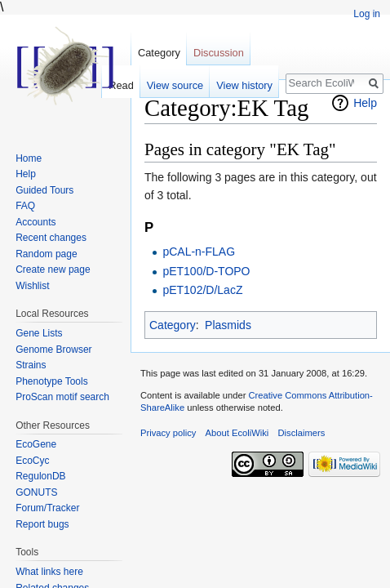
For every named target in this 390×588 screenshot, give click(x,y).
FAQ (25, 206)
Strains (31, 365)
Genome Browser (53, 350)
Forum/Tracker (47, 508)
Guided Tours (44, 190)
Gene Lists (39, 333)
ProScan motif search (62, 397)
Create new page (53, 269)
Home (29, 158)
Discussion (219, 53)
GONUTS (36, 492)
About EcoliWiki (237, 433)
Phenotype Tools (52, 381)
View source (175, 85)
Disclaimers (301, 433)
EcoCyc (32, 461)
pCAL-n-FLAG (199, 252)
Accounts (35, 222)
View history (244, 85)
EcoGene (36, 444)
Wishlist (32, 286)
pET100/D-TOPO (206, 271)
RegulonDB (40, 476)
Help (365, 103)
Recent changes (51, 238)
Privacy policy (168, 433)
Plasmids (228, 325)
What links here (49, 572)
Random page (46, 254)
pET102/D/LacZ (202, 290)
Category (173, 325)
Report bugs (42, 524)
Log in (367, 14)
